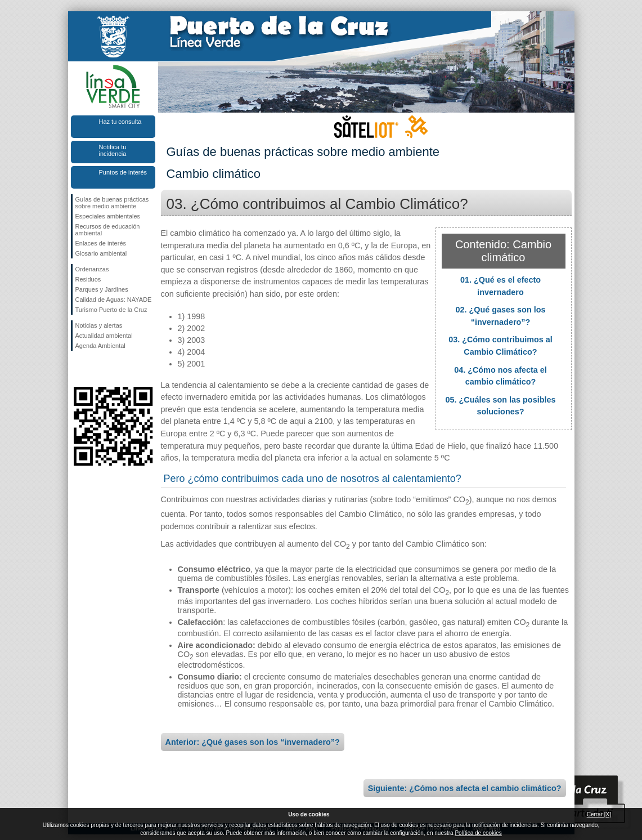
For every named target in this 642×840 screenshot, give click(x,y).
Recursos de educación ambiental (108, 230)
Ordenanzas (92, 269)
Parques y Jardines (102, 289)
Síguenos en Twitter (96, 369)
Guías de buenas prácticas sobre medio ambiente (112, 203)
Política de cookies (478, 833)
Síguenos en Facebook (78, 369)
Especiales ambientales (108, 216)
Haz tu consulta (120, 122)
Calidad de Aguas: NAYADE (114, 300)
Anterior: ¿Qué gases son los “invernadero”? (253, 742)
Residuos (88, 279)
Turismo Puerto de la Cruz (111, 310)
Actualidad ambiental (104, 336)
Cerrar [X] (599, 814)
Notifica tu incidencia (113, 150)
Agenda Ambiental (100, 346)
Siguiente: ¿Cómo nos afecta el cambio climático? (465, 788)
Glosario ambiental (101, 253)
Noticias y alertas (99, 325)
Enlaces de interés (101, 243)
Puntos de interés (123, 172)
